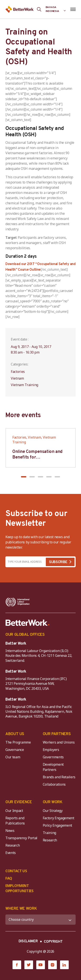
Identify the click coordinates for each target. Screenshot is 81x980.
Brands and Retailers (59, 777)
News (10, 831)
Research (13, 845)
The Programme (18, 742)
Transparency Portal (21, 838)
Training (49, 833)
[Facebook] (17, 965)
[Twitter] (29, 965)
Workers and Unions (59, 742)
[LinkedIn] (64, 965)
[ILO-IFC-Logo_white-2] (18, 602)
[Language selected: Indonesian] (56, 9)
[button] (24, 477)
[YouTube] (41, 965)
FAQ (9, 878)
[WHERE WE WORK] (40, 920)
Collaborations (54, 784)
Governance (15, 750)
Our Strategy (53, 811)
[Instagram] (52, 965)
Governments (53, 757)
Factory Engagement (59, 818)
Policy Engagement (58, 825)
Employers (51, 750)
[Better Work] (28, 623)
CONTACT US (16, 871)
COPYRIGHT (53, 942)
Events (11, 853)
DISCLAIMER (28, 941)
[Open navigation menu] (73, 9)
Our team (13, 757)
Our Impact (14, 811)
